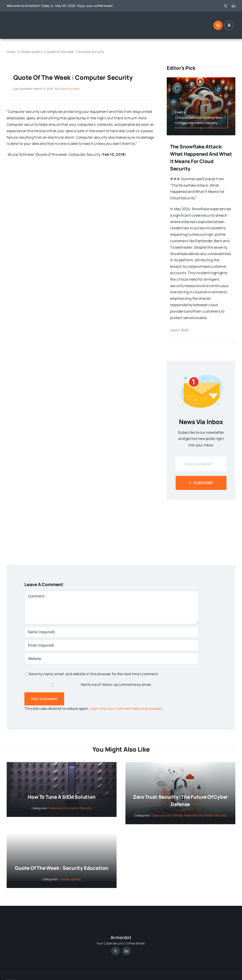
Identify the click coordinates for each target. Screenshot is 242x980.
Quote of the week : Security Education (62, 868)
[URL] (111, 659)
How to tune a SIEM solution (61, 797)
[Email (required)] (111, 645)
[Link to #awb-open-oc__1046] (218, 25)
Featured (55, 808)
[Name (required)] (111, 632)
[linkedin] (234, 6)
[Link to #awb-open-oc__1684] (229, 25)
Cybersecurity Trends (167, 815)
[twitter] (226, 6)
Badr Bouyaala (69, 89)
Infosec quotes (70, 879)
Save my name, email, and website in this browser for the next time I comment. (94, 674)
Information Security (77, 808)
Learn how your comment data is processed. (126, 709)
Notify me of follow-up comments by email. (116, 685)
